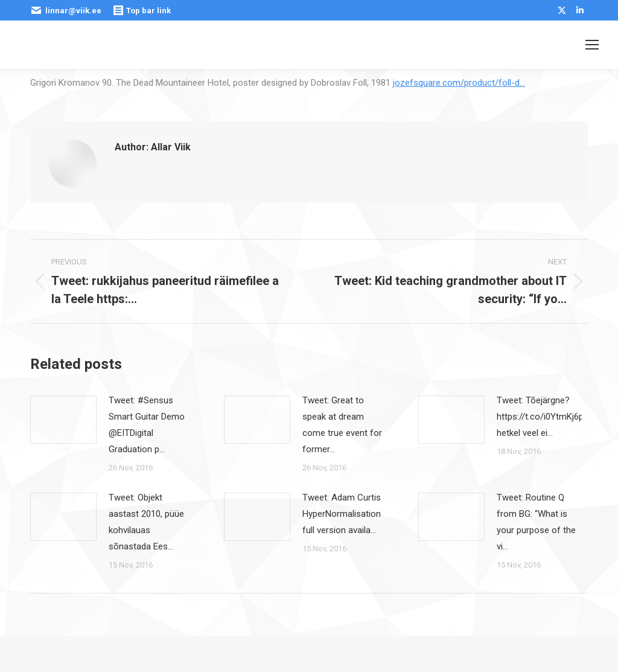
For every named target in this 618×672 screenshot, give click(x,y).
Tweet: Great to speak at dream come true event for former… (342, 425)
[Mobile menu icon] (592, 45)
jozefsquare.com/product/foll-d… (459, 83)
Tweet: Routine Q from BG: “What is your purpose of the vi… (536, 522)
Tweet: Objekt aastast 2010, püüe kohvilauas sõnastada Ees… (146, 522)
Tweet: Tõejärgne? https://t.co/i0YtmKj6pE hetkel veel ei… (543, 417)
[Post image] (63, 420)
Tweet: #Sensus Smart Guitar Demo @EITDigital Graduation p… (147, 425)
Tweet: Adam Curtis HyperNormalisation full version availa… (342, 514)
